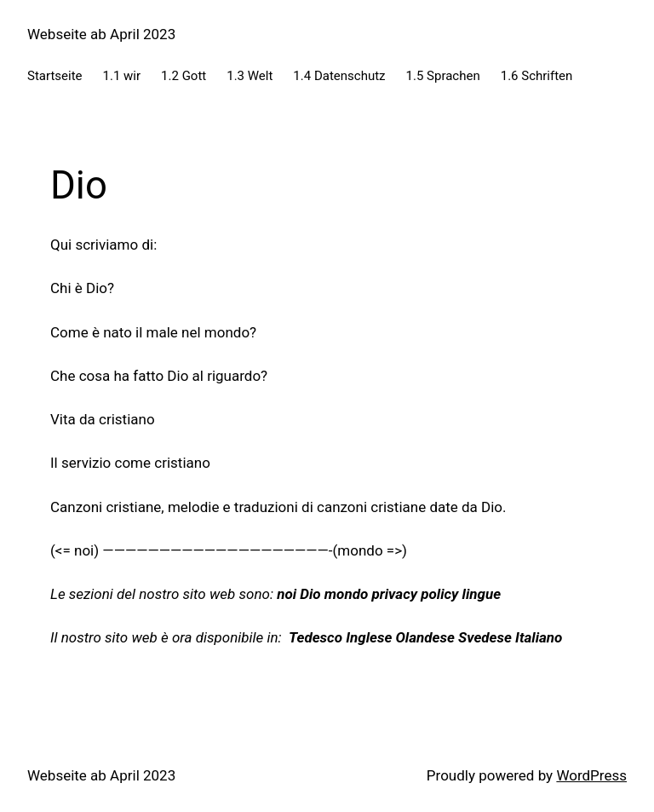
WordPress (591, 775)
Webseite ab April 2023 (101, 34)
